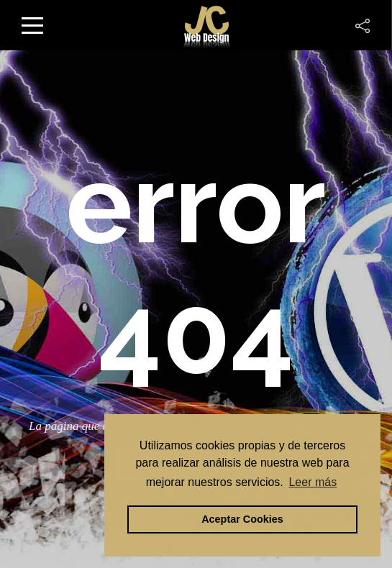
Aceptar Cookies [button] (242, 519)
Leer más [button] (313, 482)
